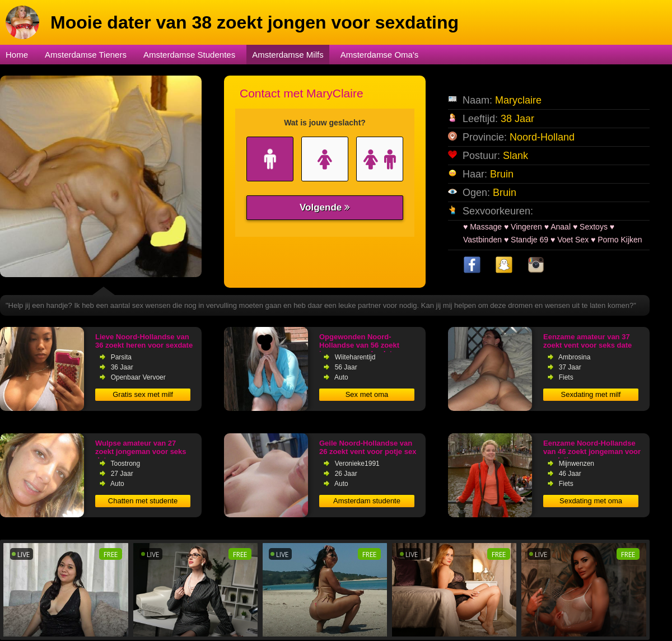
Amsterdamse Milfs (288, 55)
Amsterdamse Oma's (380, 55)
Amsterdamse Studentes (189, 55)
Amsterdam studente (367, 501)
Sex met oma (367, 394)
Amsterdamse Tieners (86, 55)
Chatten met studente (143, 501)
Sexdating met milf (591, 394)
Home (17, 55)
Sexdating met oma (591, 501)
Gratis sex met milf (143, 394)
